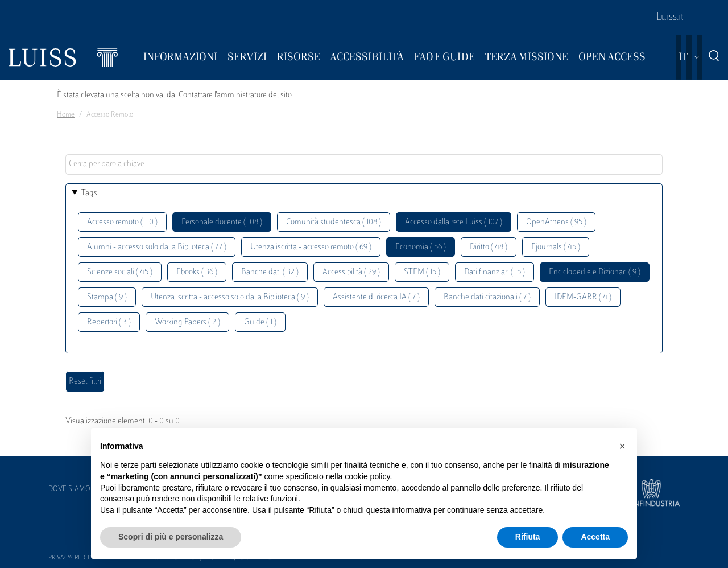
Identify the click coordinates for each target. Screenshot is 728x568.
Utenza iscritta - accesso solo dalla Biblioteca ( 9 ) (230, 297)
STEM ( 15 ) (422, 272)
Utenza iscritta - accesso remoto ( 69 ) (311, 247)
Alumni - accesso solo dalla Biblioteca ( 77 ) (157, 247)
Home (66, 115)
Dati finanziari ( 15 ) (495, 272)
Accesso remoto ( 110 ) (122, 222)
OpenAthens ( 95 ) (556, 222)
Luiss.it (670, 18)
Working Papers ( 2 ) (187, 322)
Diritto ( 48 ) (489, 247)
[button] (622, 446)
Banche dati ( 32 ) (270, 272)
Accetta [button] (595, 537)
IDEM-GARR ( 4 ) (583, 297)
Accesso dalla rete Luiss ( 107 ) (454, 222)
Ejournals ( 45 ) (556, 247)
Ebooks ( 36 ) (197, 272)
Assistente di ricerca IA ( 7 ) (376, 297)
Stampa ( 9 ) (107, 297)
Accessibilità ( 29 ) (351, 272)
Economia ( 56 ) (421, 247)
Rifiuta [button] (528, 537)
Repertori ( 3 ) (109, 322)
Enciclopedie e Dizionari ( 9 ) (595, 272)
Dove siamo (69, 489)
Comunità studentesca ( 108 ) (334, 222)
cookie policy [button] (367, 476)
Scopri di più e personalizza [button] (171, 537)
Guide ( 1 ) (260, 322)
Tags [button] (89, 193)
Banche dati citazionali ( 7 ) (487, 297)
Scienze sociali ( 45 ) (120, 272)
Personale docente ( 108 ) (222, 222)
